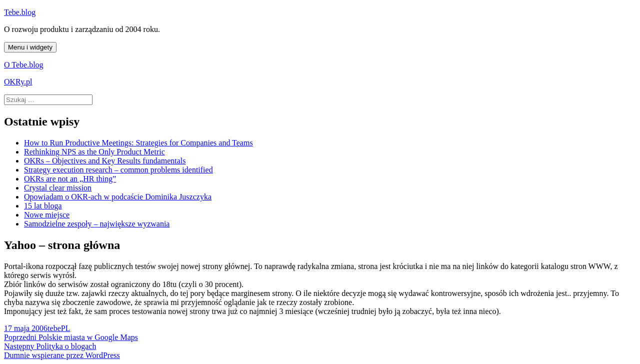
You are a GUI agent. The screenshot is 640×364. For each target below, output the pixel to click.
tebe (54, 328)
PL (66, 328)
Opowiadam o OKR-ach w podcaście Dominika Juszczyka (118, 197)
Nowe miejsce (47, 215)
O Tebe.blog (24, 65)
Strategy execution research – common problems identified (118, 170)
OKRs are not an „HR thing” (70, 179)
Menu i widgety (30, 47)
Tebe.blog (20, 12)
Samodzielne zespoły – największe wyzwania (97, 224)
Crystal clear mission (58, 188)
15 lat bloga (43, 206)
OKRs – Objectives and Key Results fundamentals (105, 161)
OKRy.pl (18, 82)
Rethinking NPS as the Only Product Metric (94, 152)
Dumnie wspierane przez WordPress (62, 355)
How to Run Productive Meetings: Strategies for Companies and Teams (138, 143)
